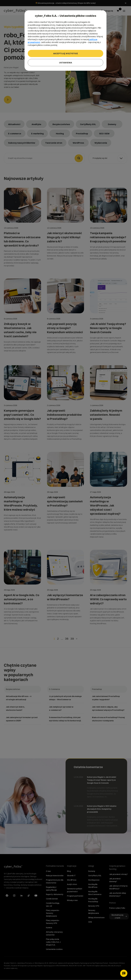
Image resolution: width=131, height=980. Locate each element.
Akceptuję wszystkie (66, 53)
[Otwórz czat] (124, 973)
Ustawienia (66, 63)
